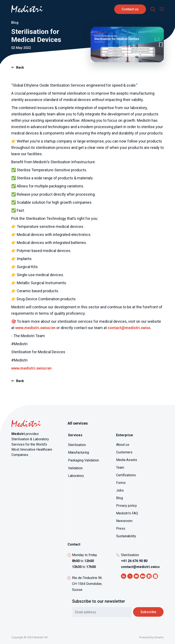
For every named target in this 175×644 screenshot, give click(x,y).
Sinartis (159, 637)
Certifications (126, 475)
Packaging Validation (83, 460)
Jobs (120, 490)
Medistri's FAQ (127, 513)
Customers (124, 452)
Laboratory (76, 476)
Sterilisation (77, 445)
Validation (75, 468)
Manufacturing (78, 452)
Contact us (130, 9)
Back (20, 67)
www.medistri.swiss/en (35, 328)
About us (123, 445)
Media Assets (127, 460)
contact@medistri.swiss (129, 328)
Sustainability (126, 536)
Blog (119, 498)
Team (120, 467)
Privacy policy (126, 506)
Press (121, 528)
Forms (121, 483)
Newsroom (124, 521)
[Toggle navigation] (161, 9)
